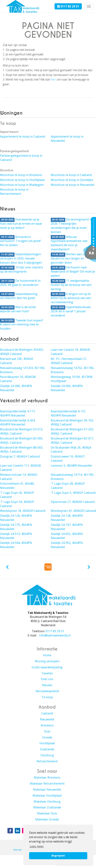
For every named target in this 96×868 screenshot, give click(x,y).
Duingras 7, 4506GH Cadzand (20, 456)
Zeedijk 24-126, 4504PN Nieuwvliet (16, 518)
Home (47, 655)
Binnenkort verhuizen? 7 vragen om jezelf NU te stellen (20, 241)
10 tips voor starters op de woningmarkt (22, 269)
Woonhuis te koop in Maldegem (22, 185)
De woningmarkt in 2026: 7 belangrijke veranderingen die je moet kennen (71, 226)
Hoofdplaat (47, 743)
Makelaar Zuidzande (47, 807)
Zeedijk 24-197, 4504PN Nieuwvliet (67, 527)
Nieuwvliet (47, 719)
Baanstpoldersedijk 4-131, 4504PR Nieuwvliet (68, 413)
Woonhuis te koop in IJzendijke (72, 180)
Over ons (47, 679)
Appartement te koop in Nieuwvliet (67, 139)
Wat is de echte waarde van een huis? (18, 309)
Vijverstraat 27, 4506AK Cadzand (73, 502)
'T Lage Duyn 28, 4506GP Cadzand (68, 486)
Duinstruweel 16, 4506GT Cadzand (68, 459)
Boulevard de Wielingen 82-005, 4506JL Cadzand (22, 440)
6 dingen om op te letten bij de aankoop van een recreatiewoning (71, 298)
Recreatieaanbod (47, 691)
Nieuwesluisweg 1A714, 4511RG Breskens (72, 477)
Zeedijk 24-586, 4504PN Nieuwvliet (16, 388)
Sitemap (17, 850)
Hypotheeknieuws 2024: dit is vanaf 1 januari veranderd (71, 311)
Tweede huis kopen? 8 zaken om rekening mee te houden (22, 324)
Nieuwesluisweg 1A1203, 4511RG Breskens (22, 370)
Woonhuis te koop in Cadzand (71, 175)
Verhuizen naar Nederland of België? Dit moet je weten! (73, 271)
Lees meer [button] (37, 846)
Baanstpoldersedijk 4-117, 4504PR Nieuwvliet (18, 413)
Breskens (47, 725)
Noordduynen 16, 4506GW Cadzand (18, 379)
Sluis (47, 731)
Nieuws (47, 685)
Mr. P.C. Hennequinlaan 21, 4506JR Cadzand (69, 361)
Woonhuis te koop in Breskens (21, 175)
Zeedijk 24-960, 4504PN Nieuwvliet (67, 388)
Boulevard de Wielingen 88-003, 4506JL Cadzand (22, 450)
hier (53, 79)
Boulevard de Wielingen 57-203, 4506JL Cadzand (72, 431)
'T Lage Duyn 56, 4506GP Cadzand (17, 504)
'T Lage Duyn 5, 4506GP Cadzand (73, 493)
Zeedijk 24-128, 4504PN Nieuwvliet (67, 518)
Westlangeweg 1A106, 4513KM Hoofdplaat (72, 379)
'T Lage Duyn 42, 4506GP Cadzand (17, 495)
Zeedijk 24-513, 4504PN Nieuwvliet (16, 536)
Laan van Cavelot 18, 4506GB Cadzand (70, 352)
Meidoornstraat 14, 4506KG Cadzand (19, 477)
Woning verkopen (47, 661)
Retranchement (47, 761)
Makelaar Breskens (47, 777)
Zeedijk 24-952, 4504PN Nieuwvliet (67, 545)
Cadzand (47, 713)
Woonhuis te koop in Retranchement (14, 192)
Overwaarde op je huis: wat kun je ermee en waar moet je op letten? (21, 224)
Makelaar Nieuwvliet (47, 789)
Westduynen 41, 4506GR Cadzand (73, 511)
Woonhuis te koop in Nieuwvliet (73, 185)
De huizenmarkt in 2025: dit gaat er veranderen (20, 283)
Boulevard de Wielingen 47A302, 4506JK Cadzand (22, 352)
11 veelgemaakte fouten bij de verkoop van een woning (71, 285)
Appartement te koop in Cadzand (23, 136)
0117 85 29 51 (68, 6)
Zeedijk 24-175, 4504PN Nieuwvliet (16, 527)
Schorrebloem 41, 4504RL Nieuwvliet (17, 486)
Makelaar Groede (47, 819)
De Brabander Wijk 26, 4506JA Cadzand (71, 450)
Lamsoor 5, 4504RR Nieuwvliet (71, 466)
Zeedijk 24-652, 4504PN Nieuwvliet (67, 536)
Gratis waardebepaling (47, 667)
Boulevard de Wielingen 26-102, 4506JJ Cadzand (72, 422)
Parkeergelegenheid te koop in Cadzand (21, 158)
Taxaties (47, 673)
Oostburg (47, 755)
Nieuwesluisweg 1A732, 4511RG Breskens (72, 370)
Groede (47, 737)
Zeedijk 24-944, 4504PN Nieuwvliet (16, 545)
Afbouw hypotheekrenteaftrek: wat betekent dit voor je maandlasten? (69, 243)
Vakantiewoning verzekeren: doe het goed (19, 296)
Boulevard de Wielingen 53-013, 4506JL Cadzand (22, 431)
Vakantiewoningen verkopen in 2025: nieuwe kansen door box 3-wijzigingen (21, 258)
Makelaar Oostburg (47, 801)
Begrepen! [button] (58, 856)
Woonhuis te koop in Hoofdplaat (22, 180)
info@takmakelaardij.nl (55, 635)
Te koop (47, 697)
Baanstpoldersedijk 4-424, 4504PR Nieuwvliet (18, 422)
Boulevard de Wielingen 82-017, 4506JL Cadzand (72, 440)
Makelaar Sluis (47, 813)
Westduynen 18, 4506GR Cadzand (23, 511)
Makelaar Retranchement (47, 783)
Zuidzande (47, 749)
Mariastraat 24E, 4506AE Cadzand (17, 361)
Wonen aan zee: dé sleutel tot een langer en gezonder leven (71, 258)
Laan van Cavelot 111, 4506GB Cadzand (20, 468)
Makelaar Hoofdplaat (47, 795)
